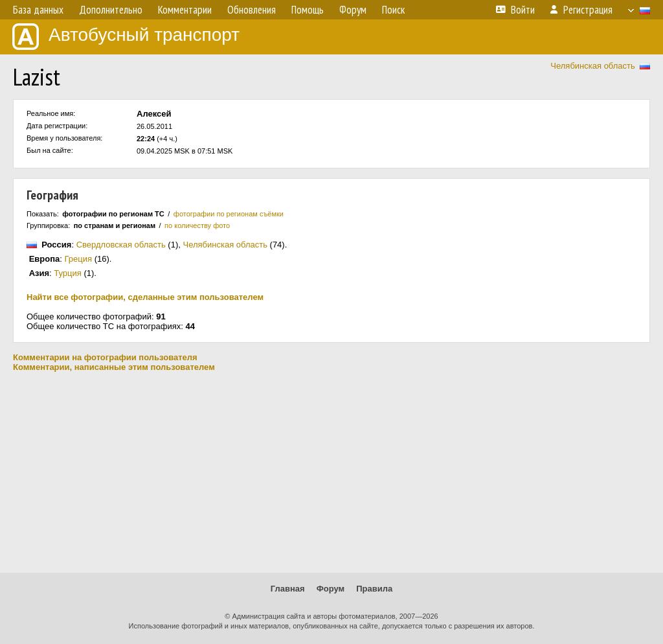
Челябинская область (592, 66)
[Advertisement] (331, 472)
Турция (68, 273)
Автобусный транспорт (126, 37)
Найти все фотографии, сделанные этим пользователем (145, 297)
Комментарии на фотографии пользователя (105, 357)
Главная (288, 589)
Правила (374, 589)
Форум (331, 589)
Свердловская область (121, 245)
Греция (79, 259)
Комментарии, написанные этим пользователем (114, 367)
